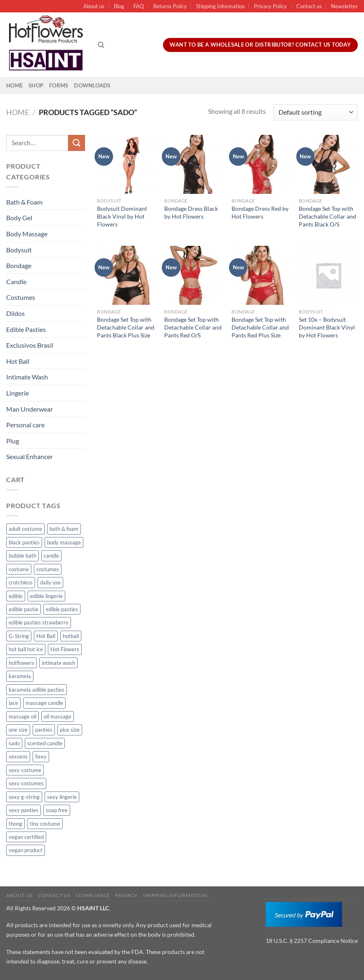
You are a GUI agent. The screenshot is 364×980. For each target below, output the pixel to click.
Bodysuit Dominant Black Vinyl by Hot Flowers (122, 216)
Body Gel (19, 218)
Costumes (21, 297)
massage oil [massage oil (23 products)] (22, 716)
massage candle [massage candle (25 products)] (44, 703)
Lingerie (18, 393)
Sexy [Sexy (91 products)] (41, 756)
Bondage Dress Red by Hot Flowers (260, 212)
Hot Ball (18, 361)
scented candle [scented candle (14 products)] (45, 743)
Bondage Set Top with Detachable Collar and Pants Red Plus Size (260, 327)
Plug (13, 441)
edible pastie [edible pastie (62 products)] (24, 609)
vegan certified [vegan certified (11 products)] (26, 837)
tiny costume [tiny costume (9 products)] (45, 824)
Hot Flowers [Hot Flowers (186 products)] (65, 649)
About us (94, 6)
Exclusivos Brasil (30, 345)
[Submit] (76, 143)
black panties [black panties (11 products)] (24, 542)
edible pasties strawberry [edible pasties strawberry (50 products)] (39, 622)
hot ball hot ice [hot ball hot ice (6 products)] (26, 649)
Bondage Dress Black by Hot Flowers (191, 212)
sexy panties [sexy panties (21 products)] (24, 810)
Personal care (25, 425)
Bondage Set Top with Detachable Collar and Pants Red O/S (193, 327)
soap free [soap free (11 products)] (57, 810)
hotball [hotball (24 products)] (71, 636)
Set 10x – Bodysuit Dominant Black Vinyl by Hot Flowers (327, 327)
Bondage (19, 265)
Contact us (309, 6)
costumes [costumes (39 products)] (48, 569)
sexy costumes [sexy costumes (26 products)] (26, 783)
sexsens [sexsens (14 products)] (18, 756)
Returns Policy (170, 6)
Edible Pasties (26, 329)
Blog (119, 6)
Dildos (15, 313)
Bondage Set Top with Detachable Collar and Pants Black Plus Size (126, 327)
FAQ (138, 6)
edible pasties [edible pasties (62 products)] (62, 609)
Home (14, 85)
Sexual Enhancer (30, 456)
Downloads (92, 85)
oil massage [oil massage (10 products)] (58, 716)
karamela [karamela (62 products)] (20, 676)
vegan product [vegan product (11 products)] (26, 850)
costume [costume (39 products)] (19, 569)
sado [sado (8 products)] (14, 743)
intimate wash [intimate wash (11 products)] (58, 663)
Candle (16, 282)
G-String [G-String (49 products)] (19, 636)
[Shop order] (316, 112)
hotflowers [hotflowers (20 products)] (21, 663)
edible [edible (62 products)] (16, 596)
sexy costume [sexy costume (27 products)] (25, 770)
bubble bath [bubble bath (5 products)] (22, 556)
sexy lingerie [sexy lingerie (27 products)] (62, 797)
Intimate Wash (27, 377)
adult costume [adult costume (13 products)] (25, 529)
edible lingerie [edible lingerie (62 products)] (46, 596)
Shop (36, 85)
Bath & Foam (24, 202)
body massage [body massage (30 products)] (64, 542)
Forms (59, 85)
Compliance (93, 895)
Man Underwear (30, 409)
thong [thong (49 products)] (15, 824)
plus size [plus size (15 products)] (70, 730)
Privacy (126, 895)
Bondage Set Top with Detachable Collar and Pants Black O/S (327, 216)
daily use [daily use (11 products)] (50, 582)
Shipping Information (220, 6)
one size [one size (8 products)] (18, 730)
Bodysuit (19, 250)
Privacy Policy (270, 6)
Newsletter (344, 6)
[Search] (101, 45)
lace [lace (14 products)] (13, 703)
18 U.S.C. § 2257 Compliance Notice (312, 941)
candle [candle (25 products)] (51, 556)
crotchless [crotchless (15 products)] (21, 582)
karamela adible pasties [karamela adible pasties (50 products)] (37, 690)
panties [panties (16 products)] (44, 730)
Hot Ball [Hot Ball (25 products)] (46, 636)
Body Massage (27, 234)
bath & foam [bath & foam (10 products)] (64, 529)
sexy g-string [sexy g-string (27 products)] (24, 797)
